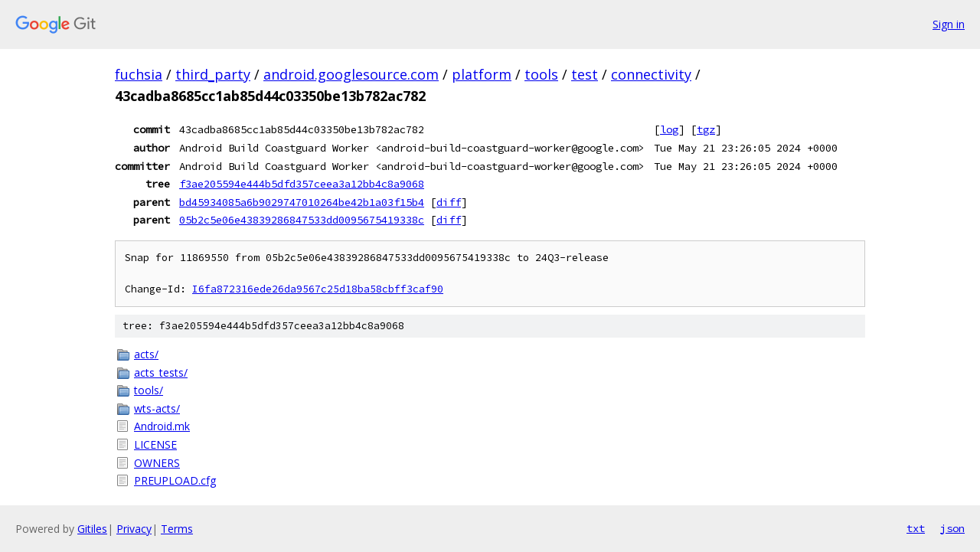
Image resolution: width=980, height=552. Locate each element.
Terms (177, 529)
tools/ (149, 390)
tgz (706, 129)
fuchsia (139, 74)
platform (482, 74)
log (669, 129)
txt (916, 528)
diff (449, 202)
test (585, 74)
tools (541, 74)
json (952, 528)
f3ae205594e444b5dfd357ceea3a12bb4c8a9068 (302, 184)
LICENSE (155, 444)
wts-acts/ (157, 408)
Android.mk (162, 426)
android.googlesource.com (351, 74)
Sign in (949, 24)
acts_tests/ (161, 372)
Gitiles (92, 529)
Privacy (134, 529)
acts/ (146, 354)
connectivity (651, 74)
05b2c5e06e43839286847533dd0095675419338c (302, 220)
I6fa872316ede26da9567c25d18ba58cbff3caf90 (318, 289)
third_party (213, 74)
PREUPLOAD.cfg (175, 480)
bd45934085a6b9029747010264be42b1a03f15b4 (302, 202)
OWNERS (157, 463)
